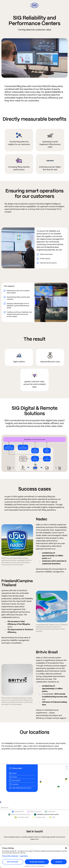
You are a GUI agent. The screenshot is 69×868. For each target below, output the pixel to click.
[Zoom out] (67, 769)
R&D (52, 817)
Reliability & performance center (46, 814)
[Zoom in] (67, 767)
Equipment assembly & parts (19, 814)
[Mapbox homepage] (4, 808)
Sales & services (34, 812)
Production (50, 812)
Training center (39, 817)
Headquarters (18, 812)
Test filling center (22, 817)
